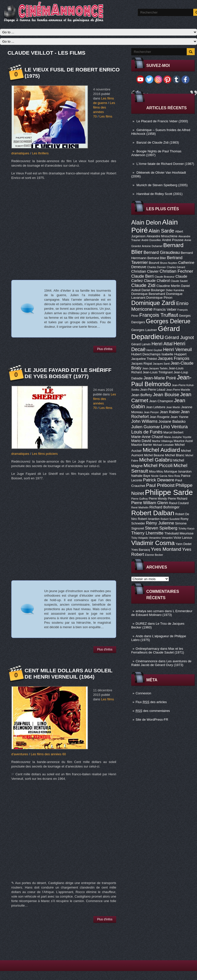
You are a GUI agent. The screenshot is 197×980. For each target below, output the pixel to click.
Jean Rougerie (159, 417)
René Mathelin (140, 507)
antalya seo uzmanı (150, 611)
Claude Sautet (179, 281)
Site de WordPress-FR (152, 720)
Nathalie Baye (141, 476)
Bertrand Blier (157, 258)
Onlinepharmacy (147, 649)
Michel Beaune (154, 455)
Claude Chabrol (157, 281)
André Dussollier (151, 240)
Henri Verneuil (177, 350)
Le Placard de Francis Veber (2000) (162, 121)
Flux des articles (151, 702)
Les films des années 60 (48, 754)
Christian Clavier (145, 271)
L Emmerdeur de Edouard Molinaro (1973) (162, 613)
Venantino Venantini (161, 538)
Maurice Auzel (183, 441)
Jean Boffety (142, 395)
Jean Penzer (151, 412)
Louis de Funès (147, 432)
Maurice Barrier (142, 445)
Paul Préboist (160, 485)
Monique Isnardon (178, 471)
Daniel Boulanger (153, 290)
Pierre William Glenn (150, 503)
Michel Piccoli (158, 465)
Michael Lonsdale (163, 445)
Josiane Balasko (172, 421)
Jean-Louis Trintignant (158, 372)
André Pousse (173, 240)
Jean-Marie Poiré (160, 378)
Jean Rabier (170, 412)
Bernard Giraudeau (162, 252)
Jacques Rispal (142, 364)
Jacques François (173, 358)
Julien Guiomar (146, 427)
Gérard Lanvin (141, 344)
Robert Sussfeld (170, 519)
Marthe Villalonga (162, 441)
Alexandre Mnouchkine (162, 236)
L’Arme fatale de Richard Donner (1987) (165, 164)
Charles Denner (156, 267)
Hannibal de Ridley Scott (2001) (160, 194)
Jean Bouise (166, 395)
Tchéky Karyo (186, 528)
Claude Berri (142, 276)
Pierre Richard (178, 499)
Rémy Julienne (160, 523)
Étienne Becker (154, 555)
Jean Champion (161, 401)
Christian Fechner (176, 271)
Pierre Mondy (158, 499)
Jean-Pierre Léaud (153, 390)
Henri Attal (162, 344)
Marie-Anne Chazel (147, 437)
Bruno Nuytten (169, 263)
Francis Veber (165, 309)
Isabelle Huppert (174, 354)
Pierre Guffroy (140, 499)
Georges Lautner (144, 330)
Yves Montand (166, 549)
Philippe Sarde (169, 492)
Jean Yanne (179, 417)
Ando (139, 636)
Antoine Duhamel (152, 246)
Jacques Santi (161, 364)
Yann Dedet (184, 544)
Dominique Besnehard (148, 294)
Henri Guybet (154, 350)
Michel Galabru (156, 460)
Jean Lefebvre (156, 407)
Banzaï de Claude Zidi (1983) (158, 142)
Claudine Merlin (168, 286)
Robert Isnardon (149, 519)
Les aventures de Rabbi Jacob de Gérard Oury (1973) (161, 663)
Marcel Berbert (173, 432)
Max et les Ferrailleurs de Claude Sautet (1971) (158, 650)
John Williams (144, 421)
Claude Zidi (143, 285)
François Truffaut (159, 315)
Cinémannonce (146, 661)
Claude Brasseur (165, 277)
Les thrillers (40, 153)
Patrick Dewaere (159, 480)
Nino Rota (174, 476)
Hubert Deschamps (146, 354)
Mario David (141, 441)
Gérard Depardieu (156, 333)
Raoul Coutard (179, 503)
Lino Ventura (174, 427)
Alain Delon (146, 223)
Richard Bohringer (164, 507)
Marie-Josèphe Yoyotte (178, 437)
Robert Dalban (153, 513)
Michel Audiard (161, 450)
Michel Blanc (175, 455)
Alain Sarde (161, 231)
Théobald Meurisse (179, 533)
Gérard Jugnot (179, 338)
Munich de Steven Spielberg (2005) (162, 185)
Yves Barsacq (141, 550)
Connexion (143, 693)
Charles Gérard (176, 267)
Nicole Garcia (159, 476)
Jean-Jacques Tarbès (155, 368)
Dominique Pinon (159, 298)
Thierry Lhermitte (147, 533)
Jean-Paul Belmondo (161, 381)
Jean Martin (173, 407)
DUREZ (141, 624)
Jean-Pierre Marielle (178, 390)
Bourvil (154, 263)
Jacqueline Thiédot (144, 359)
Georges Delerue (168, 321)
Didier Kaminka (175, 290)
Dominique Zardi (153, 303)
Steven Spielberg (161, 528)
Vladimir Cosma (153, 543)
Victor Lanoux (183, 538)
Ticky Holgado (140, 538)
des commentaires (153, 711)
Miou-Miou (156, 472)
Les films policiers (45, 454)
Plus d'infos (105, 349)
